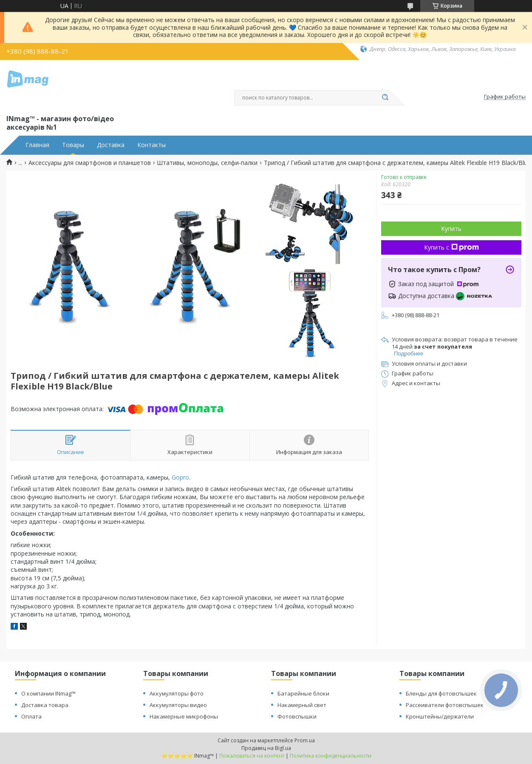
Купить (451, 229)
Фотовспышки (297, 716)
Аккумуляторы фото (177, 693)
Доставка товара (45, 705)
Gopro (180, 477)
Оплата (31, 716)
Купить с (451, 247)
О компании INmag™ (48, 693)
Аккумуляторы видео (178, 705)
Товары (73, 145)
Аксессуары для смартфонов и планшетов (90, 163)
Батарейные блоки (303, 693)
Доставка (111, 145)
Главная (37, 145)
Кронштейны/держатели (440, 716)
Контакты (151, 145)
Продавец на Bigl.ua (266, 748)
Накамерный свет (302, 705)
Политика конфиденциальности (331, 756)
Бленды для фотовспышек (441, 693)
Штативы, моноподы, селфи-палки (207, 163)
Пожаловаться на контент (252, 756)
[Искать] (385, 98)
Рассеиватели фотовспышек (445, 705)
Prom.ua (305, 740)
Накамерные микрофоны (184, 716)
